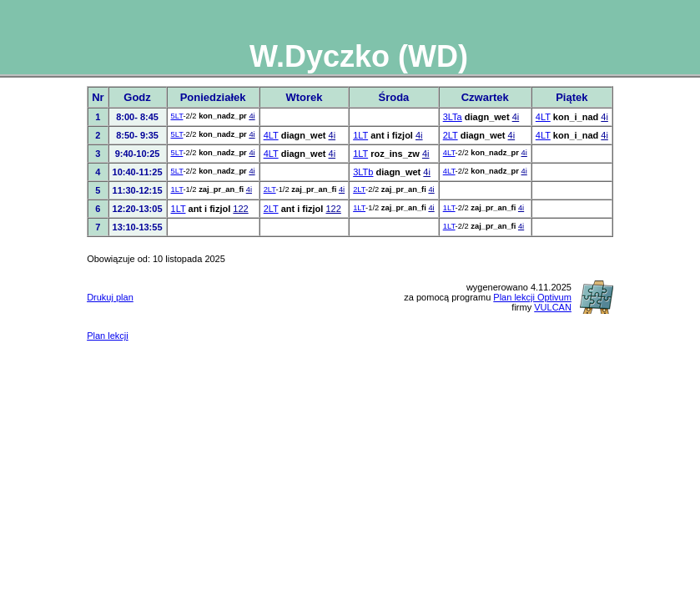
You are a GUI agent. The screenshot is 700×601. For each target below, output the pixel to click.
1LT (360, 135)
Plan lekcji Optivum (532, 297)
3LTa (453, 117)
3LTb (363, 172)
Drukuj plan (110, 297)
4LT (543, 117)
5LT (177, 116)
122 (240, 209)
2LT (451, 135)
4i (252, 116)
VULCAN (553, 307)
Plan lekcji (108, 336)
